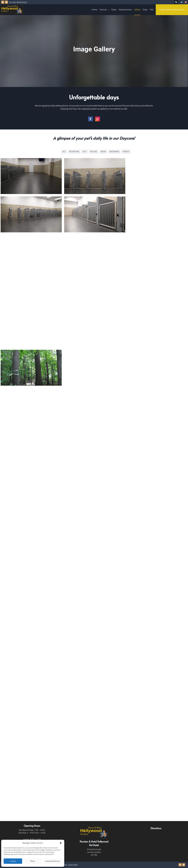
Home (95, 10)
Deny (33, 861)
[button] (61, 843)
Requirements (125, 10)
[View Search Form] (176, 2)
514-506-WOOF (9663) (18, 2)
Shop (145, 10)
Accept (13, 861)
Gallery (137, 10)
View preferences (53, 861)
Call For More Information (172, 10)
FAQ (152, 10)
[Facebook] (3, 2)
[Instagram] (6, 2)
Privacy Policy (73, 865)
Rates (114, 10)
